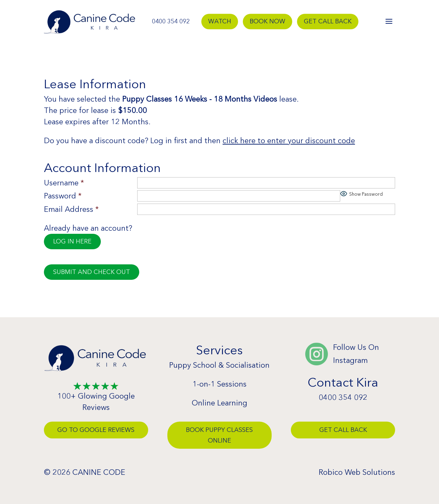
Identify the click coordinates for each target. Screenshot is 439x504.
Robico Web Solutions (357, 472)
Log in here (72, 241)
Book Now (268, 21)
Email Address (71, 209)
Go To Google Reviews (96, 430)
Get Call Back (328, 21)
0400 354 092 (171, 21)
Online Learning (219, 403)
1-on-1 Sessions (219, 384)
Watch (220, 21)
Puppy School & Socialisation (219, 365)
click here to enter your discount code (289, 141)
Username (64, 183)
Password (63, 196)
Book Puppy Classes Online (219, 435)
